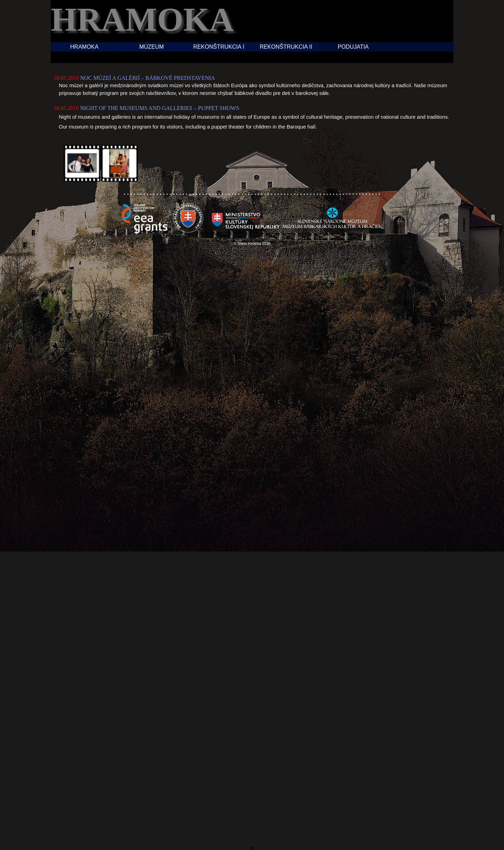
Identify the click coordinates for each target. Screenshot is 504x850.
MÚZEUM (152, 47)
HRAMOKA (85, 47)
